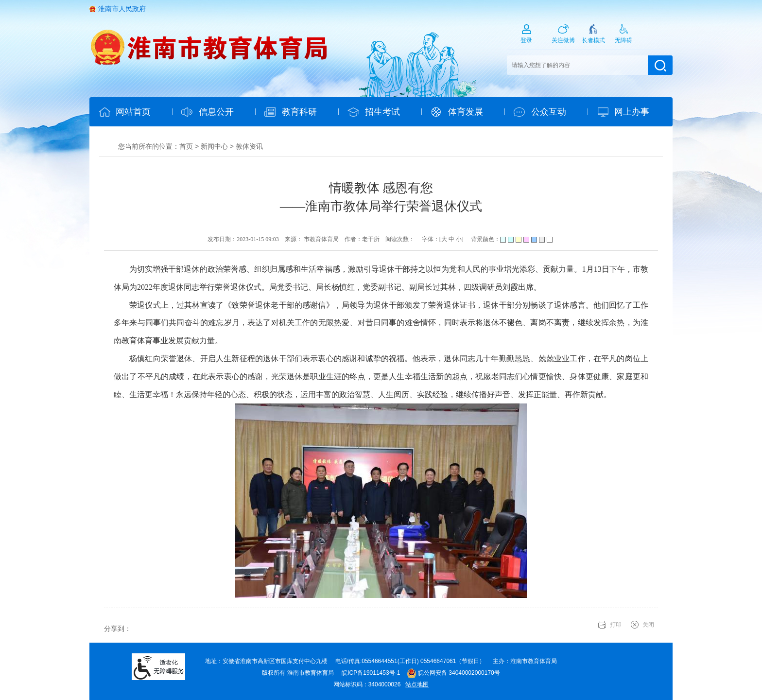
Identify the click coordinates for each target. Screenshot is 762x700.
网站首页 (133, 112)
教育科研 (299, 112)
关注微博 (563, 40)
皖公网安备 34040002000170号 (453, 673)
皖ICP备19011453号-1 (371, 673)
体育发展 (466, 112)
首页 (186, 146)
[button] (593, 37)
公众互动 (549, 112)
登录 (526, 40)
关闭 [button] (648, 625)
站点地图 (417, 684)
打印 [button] (616, 625)
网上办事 (632, 112)
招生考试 (382, 112)
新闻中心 (214, 146)
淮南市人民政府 (122, 9)
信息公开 (216, 112)
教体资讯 (249, 146)
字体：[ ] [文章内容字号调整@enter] (443, 239)
